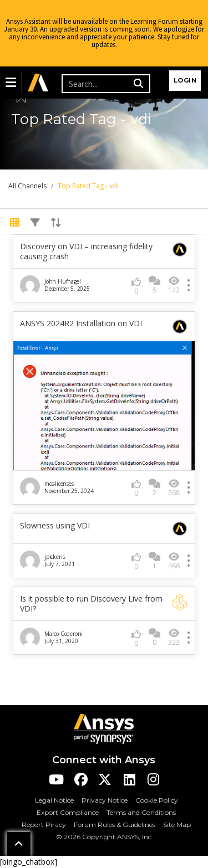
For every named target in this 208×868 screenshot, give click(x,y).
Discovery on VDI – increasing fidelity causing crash (86, 251)
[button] (11, 83)
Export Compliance (68, 812)
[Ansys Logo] (104, 728)
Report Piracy (44, 825)
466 (174, 561)
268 (174, 488)
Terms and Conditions (141, 812)
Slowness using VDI (55, 526)
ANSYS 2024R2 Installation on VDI (81, 323)
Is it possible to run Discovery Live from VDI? (91, 604)
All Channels (27, 186)
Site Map (177, 825)
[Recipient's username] (96, 84)
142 (174, 285)
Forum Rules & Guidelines (115, 825)
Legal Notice (54, 800)
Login (185, 80)
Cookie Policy (157, 800)
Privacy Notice (105, 800)
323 (174, 637)
